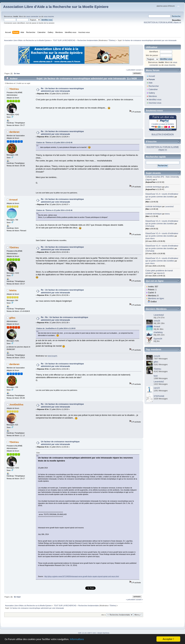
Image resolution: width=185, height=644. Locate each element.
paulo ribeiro (150, 238)
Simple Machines (103, 633)
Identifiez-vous (155, 100)
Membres (153, 96)
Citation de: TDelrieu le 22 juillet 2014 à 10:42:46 (54, 143)
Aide (151, 83)
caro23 (157, 388)
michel (148, 199)
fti (156, 180)
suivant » (139, 70)
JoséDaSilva (16, 404)
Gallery (152, 93)
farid (156, 376)
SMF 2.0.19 (82, 633)
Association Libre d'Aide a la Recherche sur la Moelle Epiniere (56, 7)
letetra (13, 290)
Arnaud (13, 200)
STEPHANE (150, 226)
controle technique (153, 187)
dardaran (14, 132)
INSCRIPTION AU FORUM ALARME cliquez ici (162, 22)
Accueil (152, 76)
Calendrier (153, 89)
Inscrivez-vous (155, 103)
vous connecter (32, 16)
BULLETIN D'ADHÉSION (163, 134)
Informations (77, 639)
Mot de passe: (152, 55)
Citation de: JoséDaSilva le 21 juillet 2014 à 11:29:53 (56, 328)
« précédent (131, 70)
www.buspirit (52, 356)
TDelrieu (112, 40)
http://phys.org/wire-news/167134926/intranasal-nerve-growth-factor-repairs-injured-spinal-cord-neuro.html (82, 576)
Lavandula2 (169, 206)
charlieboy (158, 332)
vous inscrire (49, 16)
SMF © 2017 (92, 633)
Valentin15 (161, 273)
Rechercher (154, 86)
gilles (12, 318)
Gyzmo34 (158, 339)
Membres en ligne (156, 298)
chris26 (157, 321)
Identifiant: (154, 52)
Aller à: (104, 615)
